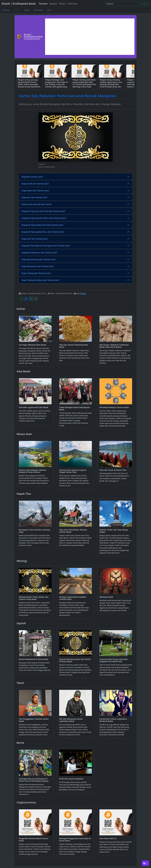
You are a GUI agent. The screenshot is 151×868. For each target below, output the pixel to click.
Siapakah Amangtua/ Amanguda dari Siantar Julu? (46, 246)
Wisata (62, 4)
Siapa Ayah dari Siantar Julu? (35, 191)
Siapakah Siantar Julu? (32, 177)
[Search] (122, 4)
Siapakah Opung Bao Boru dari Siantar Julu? (43, 232)
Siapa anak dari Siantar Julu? (35, 184)
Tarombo (43, 4)
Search (144, 4)
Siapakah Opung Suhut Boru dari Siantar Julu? (44, 218)
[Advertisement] (90, 37)
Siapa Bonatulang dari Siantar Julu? (39, 259)
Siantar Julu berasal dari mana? (37, 204)
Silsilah (17, 10)
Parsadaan (38, 10)
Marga (27, 10)
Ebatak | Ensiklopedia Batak (19, 4)
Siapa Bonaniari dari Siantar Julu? (38, 266)
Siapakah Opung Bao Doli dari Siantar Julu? (42, 225)
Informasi (73, 4)
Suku (49, 10)
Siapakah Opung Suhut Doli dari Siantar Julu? (43, 211)
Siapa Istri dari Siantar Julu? (35, 239)
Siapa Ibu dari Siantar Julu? (35, 197)
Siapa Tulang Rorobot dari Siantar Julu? (40, 280)
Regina (83, 293)
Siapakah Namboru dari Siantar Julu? (39, 253)
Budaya (53, 4)
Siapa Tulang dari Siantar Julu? (36, 273)
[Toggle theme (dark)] (145, 863)
